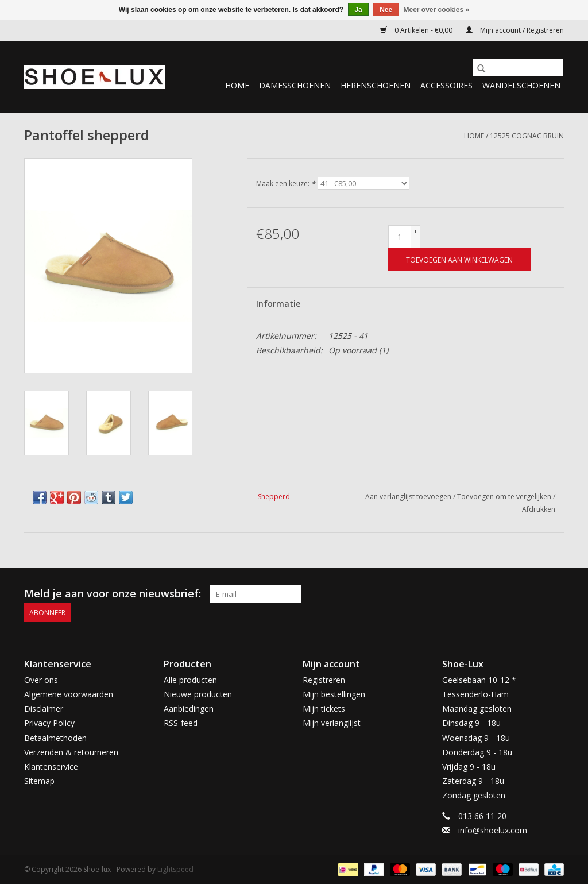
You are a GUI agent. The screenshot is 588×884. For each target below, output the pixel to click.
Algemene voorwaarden (69, 694)
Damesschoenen (295, 85)
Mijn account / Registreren (515, 30)
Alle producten (190, 679)
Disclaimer (44, 709)
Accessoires (446, 85)
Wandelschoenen (521, 85)
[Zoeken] (518, 68)
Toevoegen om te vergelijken (505, 497)
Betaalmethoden (55, 737)
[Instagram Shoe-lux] (555, 594)
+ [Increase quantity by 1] (415, 231)
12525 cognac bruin (527, 136)
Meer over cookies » (437, 10)
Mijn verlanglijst (332, 723)
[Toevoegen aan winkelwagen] (459, 259)
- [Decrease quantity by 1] (416, 242)
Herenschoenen (376, 85)
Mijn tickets (324, 709)
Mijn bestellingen (334, 694)
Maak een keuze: (286, 184)
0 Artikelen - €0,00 (417, 30)
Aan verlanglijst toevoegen (409, 497)
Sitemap (39, 781)
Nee (386, 10)
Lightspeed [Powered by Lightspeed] (175, 869)
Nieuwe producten (198, 694)
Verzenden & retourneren (71, 752)
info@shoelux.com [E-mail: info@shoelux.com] (493, 830)
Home (237, 85)
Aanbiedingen (189, 709)
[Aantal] (400, 237)
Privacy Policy (49, 723)
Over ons (41, 679)
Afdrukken (539, 509)
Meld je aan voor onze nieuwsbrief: (113, 594)
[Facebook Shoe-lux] (534, 594)
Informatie (278, 304)
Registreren (324, 679)
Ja (358, 10)
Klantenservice (51, 766)
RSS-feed (181, 723)
